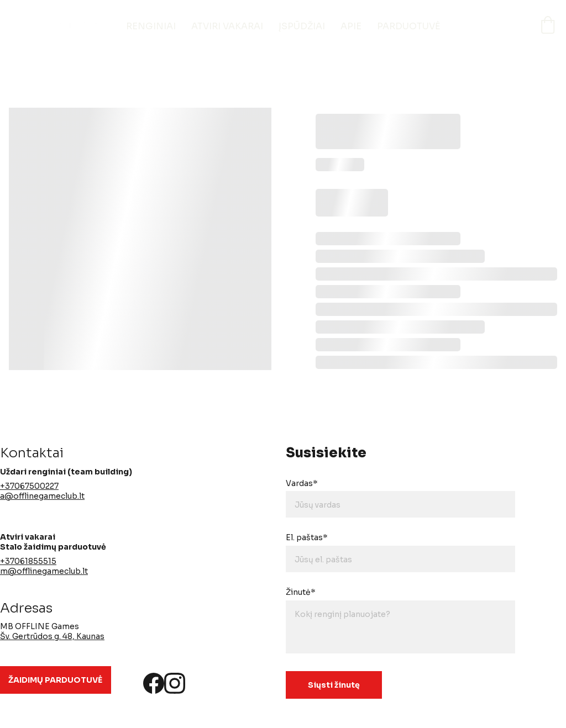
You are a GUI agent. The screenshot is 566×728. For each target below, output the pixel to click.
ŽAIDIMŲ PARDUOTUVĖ (55, 680)
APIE (351, 26)
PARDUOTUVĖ (409, 26)
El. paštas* (307, 537)
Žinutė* (301, 592)
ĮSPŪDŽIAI (302, 26)
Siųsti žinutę (334, 685)
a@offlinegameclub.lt (42, 496)
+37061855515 (28, 561)
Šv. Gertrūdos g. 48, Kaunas (52, 636)
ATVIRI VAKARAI (227, 26)
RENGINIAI (151, 26)
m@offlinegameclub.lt (44, 571)
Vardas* (302, 483)
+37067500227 (29, 486)
